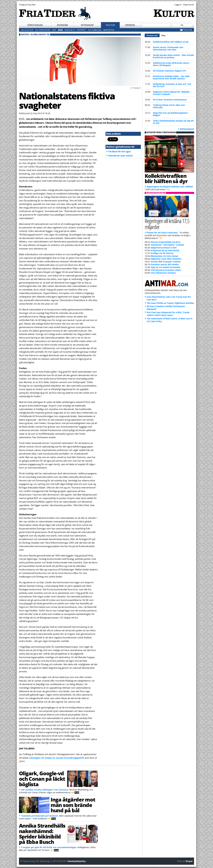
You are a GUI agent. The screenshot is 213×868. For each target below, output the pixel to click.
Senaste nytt (153, 35)
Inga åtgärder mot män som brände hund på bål (73, 805)
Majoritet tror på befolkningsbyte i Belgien (171, 114)
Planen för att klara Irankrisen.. (163, 233)
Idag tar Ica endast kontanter (166, 267)
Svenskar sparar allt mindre (165, 264)
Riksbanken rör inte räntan (164, 256)
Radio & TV (70, 30)
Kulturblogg (95, 30)
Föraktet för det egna (120, 151)
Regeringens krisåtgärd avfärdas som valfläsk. (170, 187)
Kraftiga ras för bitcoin (162, 253)
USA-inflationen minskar (163, 273)
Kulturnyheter (43, 30)
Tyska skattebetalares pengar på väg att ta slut (173, 122)
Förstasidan (35, 25)
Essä (60, 30)
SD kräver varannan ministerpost (170, 100)
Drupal (189, 861)
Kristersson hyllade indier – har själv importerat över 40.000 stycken (171, 77)
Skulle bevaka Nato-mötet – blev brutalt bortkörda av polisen (173, 56)
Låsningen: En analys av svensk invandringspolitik (56, 758)
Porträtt (81, 30)
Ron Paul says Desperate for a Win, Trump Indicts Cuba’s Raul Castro (168, 314)
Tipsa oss (188, 30)
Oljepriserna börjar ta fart (164, 248)
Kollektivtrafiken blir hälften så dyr (171, 42)
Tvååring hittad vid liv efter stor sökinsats (169, 106)
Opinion (130, 25)
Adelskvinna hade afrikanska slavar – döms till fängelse (172, 64)
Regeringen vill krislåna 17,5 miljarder (167, 224)
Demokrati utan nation (121, 156)
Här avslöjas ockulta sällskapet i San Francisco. (45, 790)
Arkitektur (109, 30)
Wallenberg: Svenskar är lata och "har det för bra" (172, 85)
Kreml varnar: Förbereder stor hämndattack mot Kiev (168, 48)
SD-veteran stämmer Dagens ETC (170, 71)
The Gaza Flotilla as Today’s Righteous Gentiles (170, 303)
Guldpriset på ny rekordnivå (165, 250)
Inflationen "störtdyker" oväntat (167, 245)
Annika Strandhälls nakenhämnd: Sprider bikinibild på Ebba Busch (42, 834)
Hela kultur (27, 30)
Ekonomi (62, 25)
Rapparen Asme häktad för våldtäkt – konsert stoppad (172, 93)
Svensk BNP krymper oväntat (166, 262)
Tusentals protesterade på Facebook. (40, 816)
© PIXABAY (136, 88)
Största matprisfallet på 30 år (165, 242)
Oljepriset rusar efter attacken (166, 259)
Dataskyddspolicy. (77, 861)
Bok (54, 30)
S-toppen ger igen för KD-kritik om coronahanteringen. (49, 847)
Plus (164, 35)
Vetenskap (87, 25)
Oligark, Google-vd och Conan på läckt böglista (42, 779)
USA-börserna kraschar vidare (166, 270)
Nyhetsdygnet (187, 129)
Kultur (110, 25)
